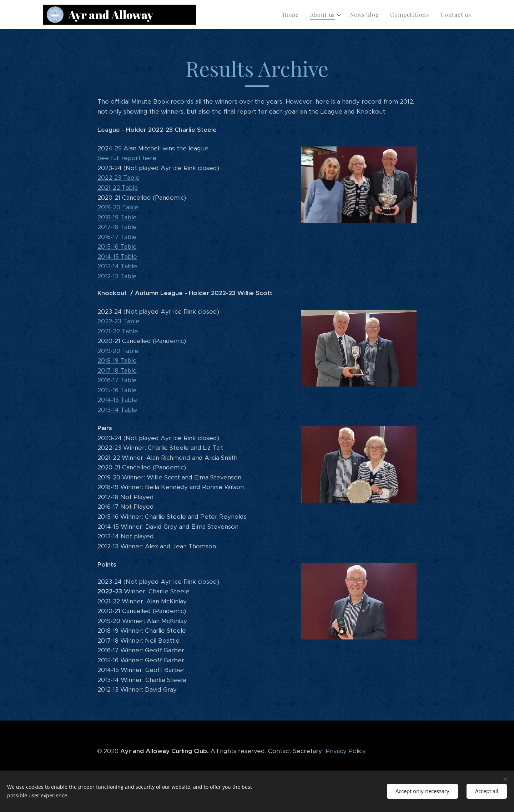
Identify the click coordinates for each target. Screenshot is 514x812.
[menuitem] (293, 15)
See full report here (127, 158)
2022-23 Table (119, 178)
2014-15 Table (117, 256)
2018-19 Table (117, 217)
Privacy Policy (346, 751)
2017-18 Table (117, 227)
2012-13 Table (117, 276)
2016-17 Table (117, 237)
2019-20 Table (118, 207)
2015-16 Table (117, 246)
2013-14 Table (117, 266)
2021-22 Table (118, 188)
